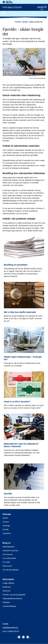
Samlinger (6, 526)
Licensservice (8, 554)
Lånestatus (7, 533)
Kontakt (5, 624)
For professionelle (9, 558)
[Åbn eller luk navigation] (3, 14)
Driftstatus (6, 602)
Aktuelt (5, 518)
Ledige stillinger (8, 583)
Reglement (7, 587)
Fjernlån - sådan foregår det (32, 22)
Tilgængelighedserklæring (12, 599)
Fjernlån (18, 22)
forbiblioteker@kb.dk (10, 628)
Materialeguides (9, 547)
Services (6, 522)
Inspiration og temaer (10, 551)
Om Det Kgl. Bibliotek (11, 570)
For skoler (6, 562)
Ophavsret (6, 591)
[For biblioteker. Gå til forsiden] (17, 7)
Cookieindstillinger (9, 606)
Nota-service (7, 566)
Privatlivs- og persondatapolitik (14, 595)
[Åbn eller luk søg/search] (42, 8)
